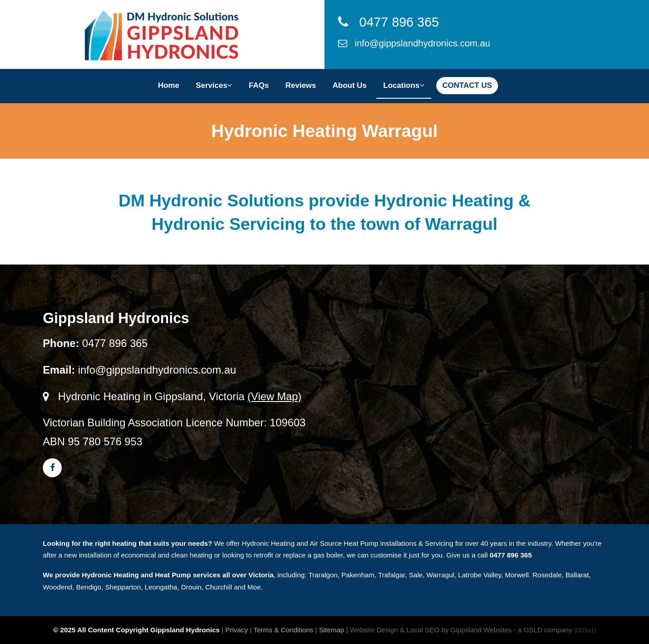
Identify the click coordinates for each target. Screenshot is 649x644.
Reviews (301, 85)
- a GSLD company (555, 630)
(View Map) (274, 396)
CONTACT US (467, 85)
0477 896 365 (388, 22)
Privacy (237, 630)
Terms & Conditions (284, 630)
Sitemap (332, 630)
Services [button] (214, 85)
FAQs (259, 85)
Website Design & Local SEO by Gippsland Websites (431, 630)
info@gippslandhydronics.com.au (414, 43)
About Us (350, 85)
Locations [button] (404, 85)
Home (168, 85)
